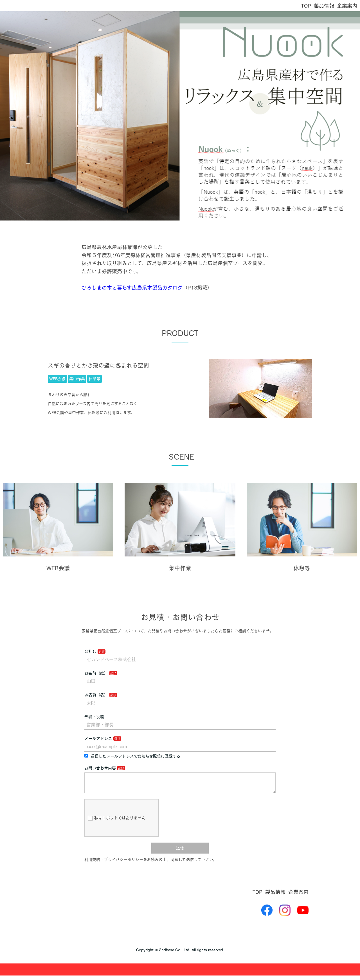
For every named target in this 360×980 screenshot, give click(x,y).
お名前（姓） (96, 673)
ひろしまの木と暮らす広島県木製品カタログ (132, 288)
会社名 (90, 651)
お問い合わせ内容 (100, 768)
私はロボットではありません (117, 823)
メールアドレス (98, 738)
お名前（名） (96, 695)
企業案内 (347, 6)
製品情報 (324, 6)
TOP (306, 6)
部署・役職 (94, 717)
